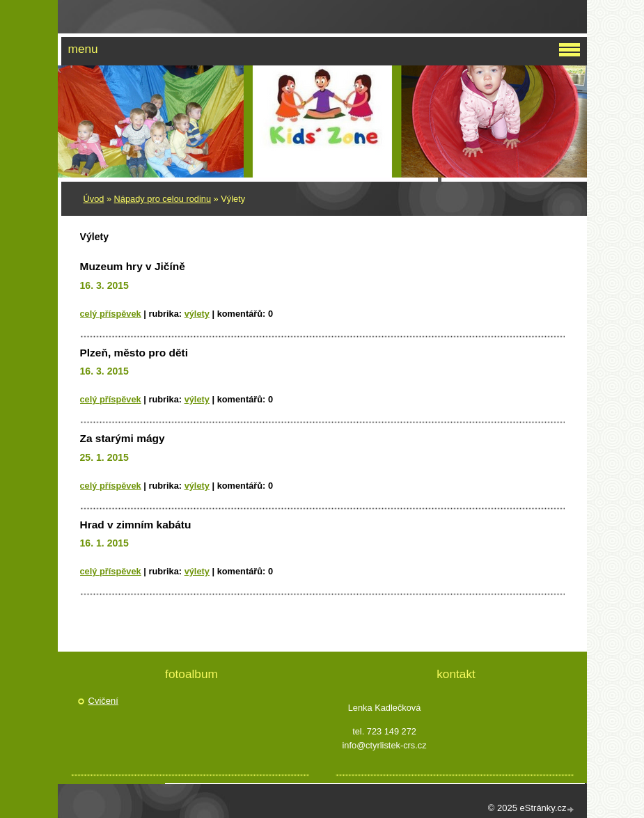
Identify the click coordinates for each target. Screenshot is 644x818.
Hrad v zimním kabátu (136, 525)
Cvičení (103, 701)
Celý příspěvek (111, 314)
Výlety (197, 314)
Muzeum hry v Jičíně (133, 266)
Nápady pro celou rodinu (163, 199)
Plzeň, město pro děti (134, 353)
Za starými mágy (123, 438)
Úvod (94, 199)
